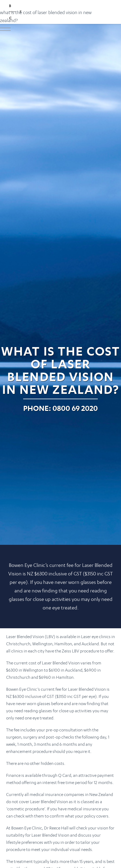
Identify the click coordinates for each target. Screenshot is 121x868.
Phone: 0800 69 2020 (61, 408)
